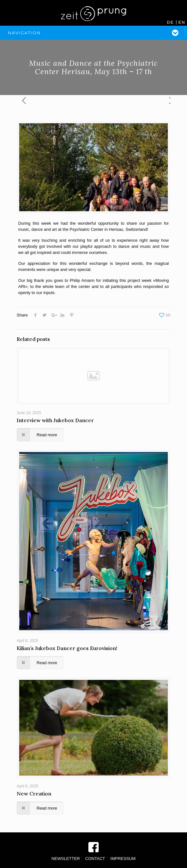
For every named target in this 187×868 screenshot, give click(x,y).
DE (170, 22)
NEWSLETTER (66, 859)
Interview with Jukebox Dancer (55, 420)
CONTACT (95, 859)
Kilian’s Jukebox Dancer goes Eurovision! (67, 648)
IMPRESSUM (123, 859)
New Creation (34, 794)
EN (182, 22)
